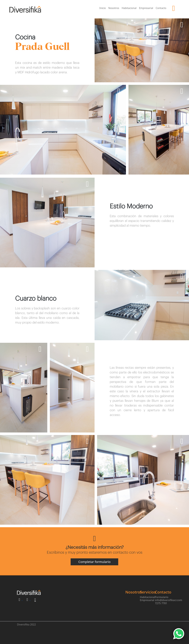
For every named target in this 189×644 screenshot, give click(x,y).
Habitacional (129, 8)
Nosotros (114, 8)
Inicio (103, 8)
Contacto (161, 8)
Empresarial (146, 8)
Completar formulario (94, 577)
